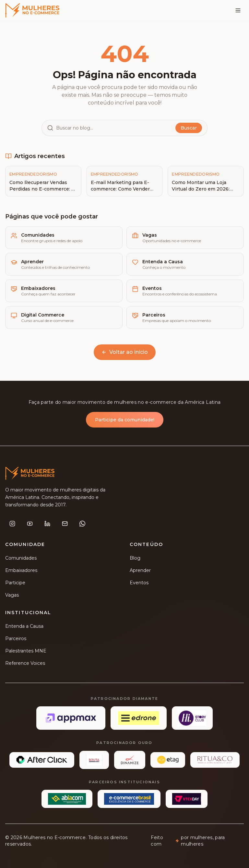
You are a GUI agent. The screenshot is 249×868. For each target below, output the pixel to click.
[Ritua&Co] (215, 761)
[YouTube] (30, 525)
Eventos (139, 584)
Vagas (12, 596)
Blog (135, 559)
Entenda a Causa (24, 627)
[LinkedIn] (47, 525)
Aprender (140, 572)
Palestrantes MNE (26, 652)
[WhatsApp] (82, 525)
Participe (15, 584)
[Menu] (238, 10)
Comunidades (21, 559)
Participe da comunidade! (125, 421)
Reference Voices (25, 664)
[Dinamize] (130, 761)
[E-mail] (65, 525)
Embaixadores (21, 572)
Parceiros (16, 640)
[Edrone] (139, 720)
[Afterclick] (42, 761)
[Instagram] (12, 525)
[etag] (168, 761)
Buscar (189, 128)
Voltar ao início (125, 352)
